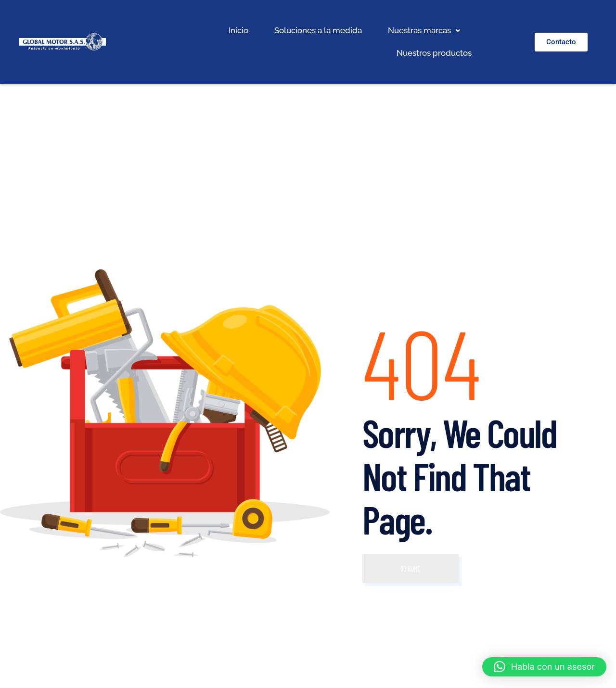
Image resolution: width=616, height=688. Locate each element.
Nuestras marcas (424, 30)
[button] (424, 31)
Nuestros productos (434, 53)
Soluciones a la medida (318, 30)
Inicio (238, 30)
